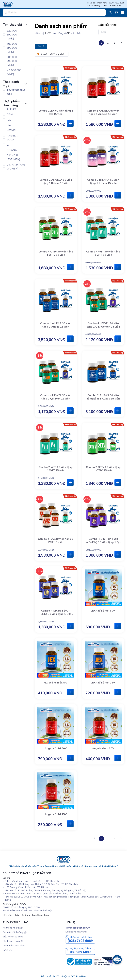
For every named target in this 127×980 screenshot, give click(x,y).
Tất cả (41, 46)
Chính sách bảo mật (13, 941)
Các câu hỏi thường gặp (15, 932)
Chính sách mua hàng (14, 946)
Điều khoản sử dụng (13, 937)
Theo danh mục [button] (15, 84)
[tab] (16, 25)
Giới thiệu (8, 950)
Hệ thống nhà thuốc (13, 928)
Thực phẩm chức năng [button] (15, 103)
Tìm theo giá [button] (15, 25)
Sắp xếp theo (108, 25)
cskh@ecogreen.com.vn (78, 928)
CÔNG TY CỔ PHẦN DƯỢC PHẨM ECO (27, 873)
